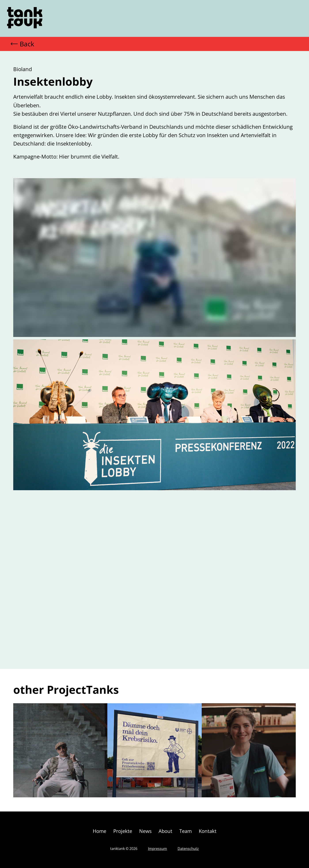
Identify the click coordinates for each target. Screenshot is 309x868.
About (165, 831)
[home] (25, 18)
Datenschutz (188, 849)
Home (100, 831)
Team (186, 831)
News (145, 831)
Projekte (123, 831)
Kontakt (208, 831)
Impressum (157, 849)
